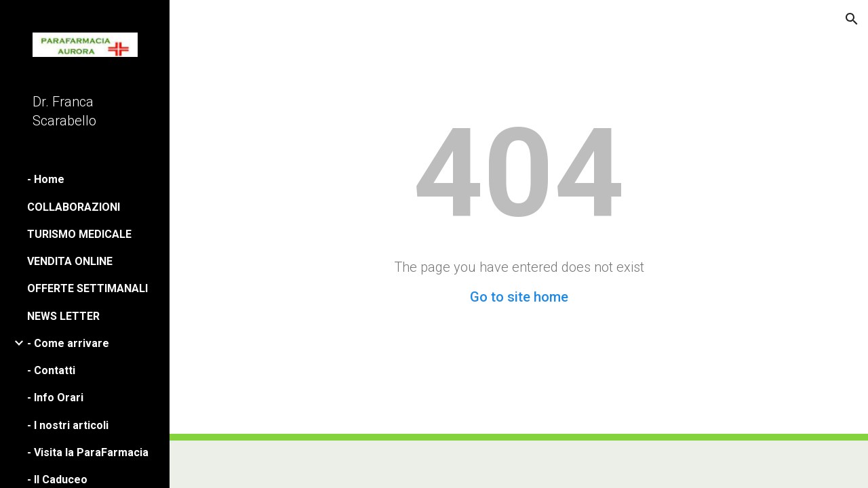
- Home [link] (46, 179)
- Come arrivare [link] (68, 343)
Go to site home (519, 297)
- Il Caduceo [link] (57, 480)
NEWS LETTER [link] (63, 316)
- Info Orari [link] (55, 398)
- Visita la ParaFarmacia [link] (88, 452)
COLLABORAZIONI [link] (74, 207)
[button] (852, 19)
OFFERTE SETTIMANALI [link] (87, 288)
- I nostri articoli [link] (68, 425)
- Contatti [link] (51, 370)
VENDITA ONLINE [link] (70, 261)
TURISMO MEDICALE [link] (79, 234)
